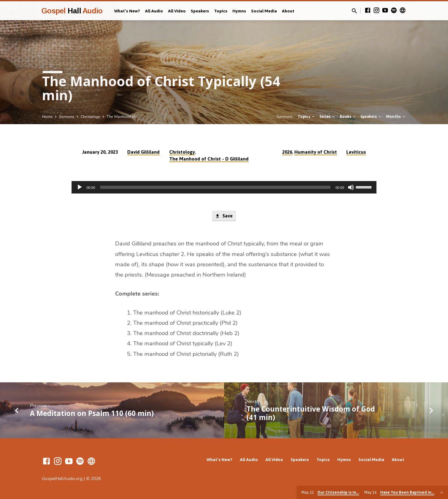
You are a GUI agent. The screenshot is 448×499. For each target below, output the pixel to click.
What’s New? (127, 11)
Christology (90, 117)
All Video (177, 11)
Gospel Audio (72, 11)
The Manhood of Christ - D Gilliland (209, 159)
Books (348, 117)
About (288, 11)
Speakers (200, 11)
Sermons (67, 117)
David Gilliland (143, 152)
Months (396, 117)
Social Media (264, 11)
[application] (224, 187)
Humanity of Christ (316, 152)
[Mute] (351, 187)
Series (328, 117)
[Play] (80, 187)
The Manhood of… (122, 117)
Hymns (239, 11)
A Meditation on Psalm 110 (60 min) (92, 413)
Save (224, 216)
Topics (221, 11)
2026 (287, 152)
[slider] (215, 187)
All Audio (154, 11)
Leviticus (356, 152)
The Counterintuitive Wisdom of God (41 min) (311, 413)
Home (47, 117)
